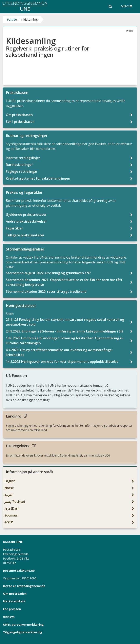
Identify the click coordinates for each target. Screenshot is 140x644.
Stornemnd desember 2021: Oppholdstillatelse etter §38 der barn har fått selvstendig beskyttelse (64, 282)
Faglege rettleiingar (22, 172)
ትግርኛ (9, 522)
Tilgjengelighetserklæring (23, 632)
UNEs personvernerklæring (23, 624)
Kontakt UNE (13, 542)
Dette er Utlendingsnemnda (24, 586)
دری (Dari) (12, 508)
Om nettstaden (15, 593)
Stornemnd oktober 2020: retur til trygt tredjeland (47, 291)
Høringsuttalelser (21, 305)
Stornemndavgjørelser (25, 249)
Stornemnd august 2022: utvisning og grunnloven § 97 (49, 273)
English (10, 481)
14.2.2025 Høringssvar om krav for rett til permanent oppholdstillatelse (63, 362)
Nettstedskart (14, 601)
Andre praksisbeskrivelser (27, 221)
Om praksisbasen (20, 115)
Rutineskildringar (20, 165)
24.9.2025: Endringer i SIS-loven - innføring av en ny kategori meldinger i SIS (65, 331)
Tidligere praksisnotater (26, 235)
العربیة (9, 495)
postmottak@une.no (19, 570)
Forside (12, 19)
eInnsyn (9, 617)
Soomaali (12, 515)
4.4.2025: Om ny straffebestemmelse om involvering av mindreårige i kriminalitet (60, 352)
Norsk (9, 488)
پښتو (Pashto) (15, 502)
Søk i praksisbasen (21, 122)
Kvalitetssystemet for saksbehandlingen (38, 178)
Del (129, 31)
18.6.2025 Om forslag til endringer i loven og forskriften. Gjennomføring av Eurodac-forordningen (65, 341)
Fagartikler (15, 228)
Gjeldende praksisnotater (27, 215)
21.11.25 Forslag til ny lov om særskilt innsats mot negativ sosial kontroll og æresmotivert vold (65, 322)
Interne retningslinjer (23, 158)
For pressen (12, 609)
